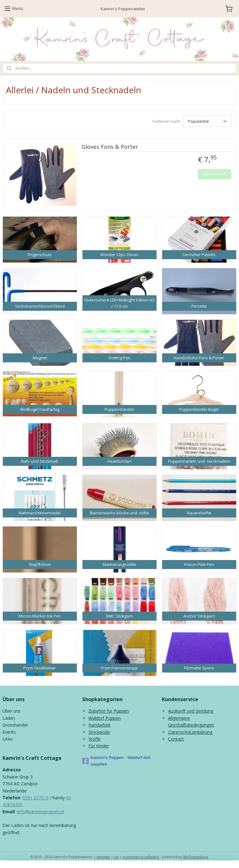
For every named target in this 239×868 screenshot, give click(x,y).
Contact (176, 739)
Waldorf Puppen (105, 718)
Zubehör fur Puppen (109, 711)
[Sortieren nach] (207, 121)
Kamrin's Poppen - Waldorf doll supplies (116, 761)
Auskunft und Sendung (191, 711)
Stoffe (94, 739)
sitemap (103, 857)
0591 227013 (35, 798)
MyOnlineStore (196, 857)
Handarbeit (99, 725)
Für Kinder (99, 746)
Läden (9, 718)
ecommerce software (141, 857)
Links (8, 739)
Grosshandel (15, 725)
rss (116, 857)
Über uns (12, 711)
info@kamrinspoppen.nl (40, 812)
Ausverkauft (215, 174)
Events (9, 732)
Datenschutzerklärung (190, 732)
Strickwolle (99, 732)
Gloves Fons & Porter (110, 147)
